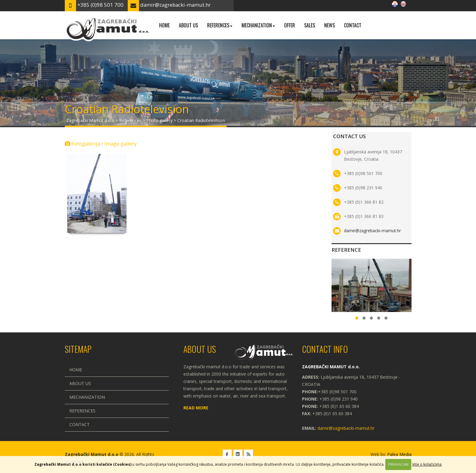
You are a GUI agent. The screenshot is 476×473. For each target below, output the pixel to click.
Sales (310, 25)
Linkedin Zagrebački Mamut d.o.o (238, 454)
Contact (353, 25)
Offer (290, 25)
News (330, 25)
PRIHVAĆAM (398, 464)
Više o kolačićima (427, 464)
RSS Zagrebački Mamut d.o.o (248, 454)
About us (188, 25)
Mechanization (258, 25)
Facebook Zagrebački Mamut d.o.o (227, 454)
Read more (196, 408)
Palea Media (399, 454)
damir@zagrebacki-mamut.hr (372, 231)
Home (164, 25)
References (220, 25)
